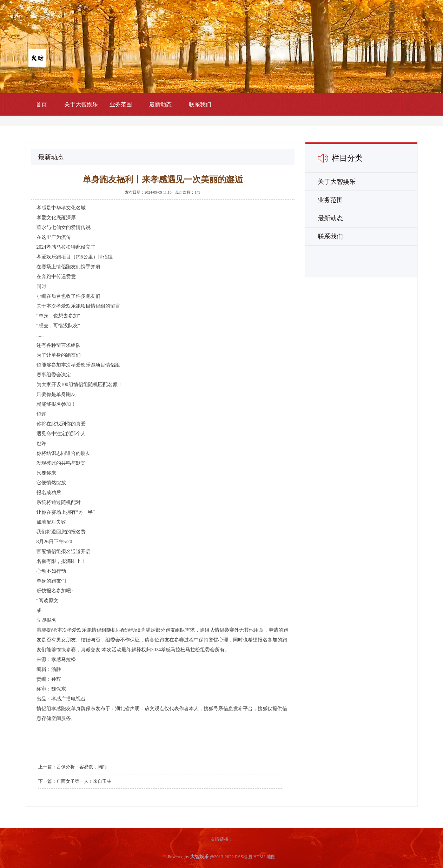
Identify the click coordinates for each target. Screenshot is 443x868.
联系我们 (200, 104)
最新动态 (160, 104)
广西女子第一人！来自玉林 (84, 781)
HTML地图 (265, 857)
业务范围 (121, 104)
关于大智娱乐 (81, 104)
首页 (41, 104)
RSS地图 (243, 857)
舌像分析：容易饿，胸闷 (82, 767)
